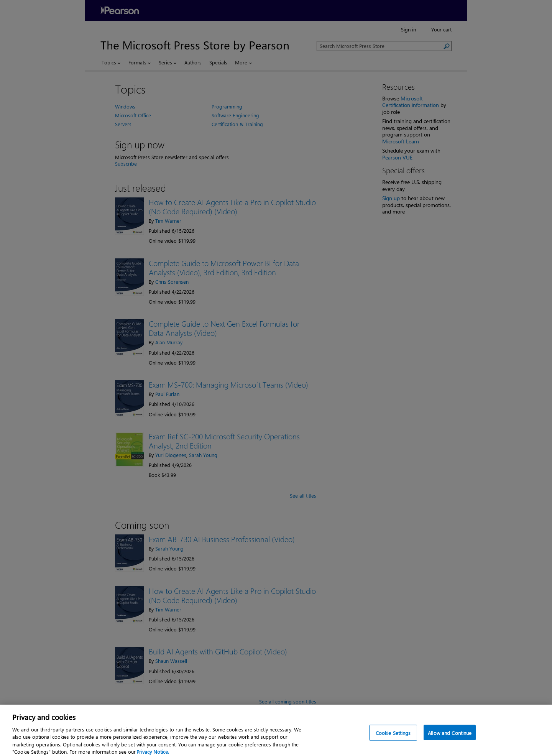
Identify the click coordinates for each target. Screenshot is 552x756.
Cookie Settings (393, 737)
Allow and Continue (450, 737)
